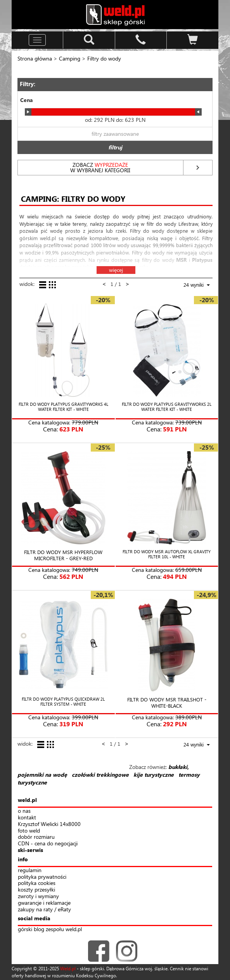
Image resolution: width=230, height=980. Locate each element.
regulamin (30, 870)
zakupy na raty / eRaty (44, 910)
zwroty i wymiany (38, 896)
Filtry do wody (104, 58)
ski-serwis (30, 850)
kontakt (27, 818)
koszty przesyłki (36, 890)
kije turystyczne (154, 775)
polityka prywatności (42, 877)
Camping (70, 58)
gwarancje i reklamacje (44, 903)
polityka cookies (37, 883)
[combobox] (191, 286)
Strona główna (35, 58)
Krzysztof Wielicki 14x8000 (49, 824)
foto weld (29, 831)
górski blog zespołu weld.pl (50, 929)
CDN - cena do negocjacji (48, 844)
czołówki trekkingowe (100, 775)
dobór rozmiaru (36, 837)
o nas (24, 811)
